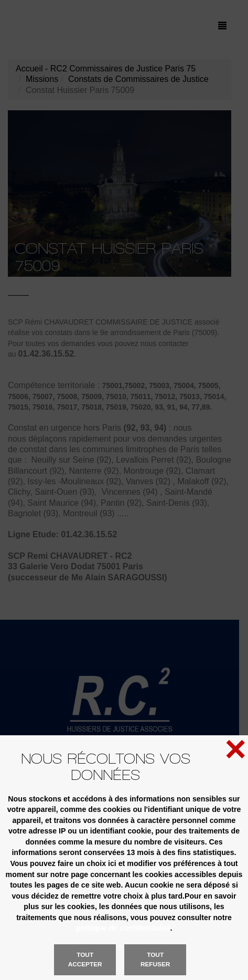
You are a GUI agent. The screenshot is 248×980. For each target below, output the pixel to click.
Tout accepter (85, 960)
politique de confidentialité (123, 928)
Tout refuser (155, 960)
